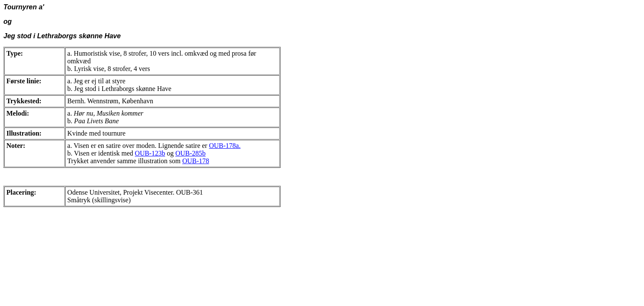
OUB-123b (150, 153)
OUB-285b (190, 153)
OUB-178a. (225, 146)
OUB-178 (196, 161)
